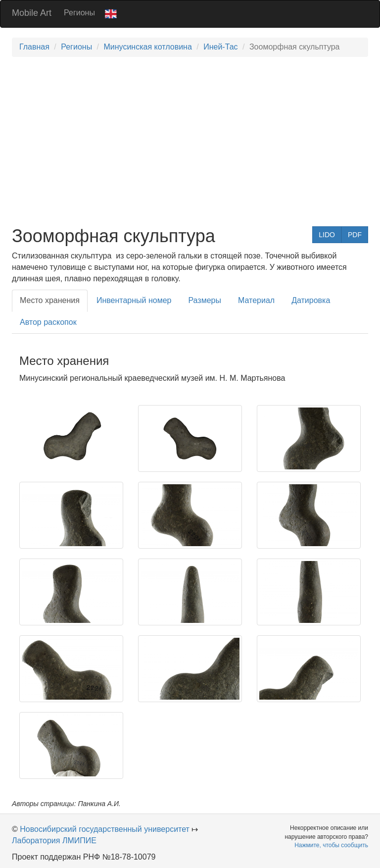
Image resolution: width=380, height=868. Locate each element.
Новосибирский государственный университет (105, 829)
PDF (355, 235)
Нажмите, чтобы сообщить (331, 845)
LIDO (327, 235)
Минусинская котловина (147, 47)
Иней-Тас (220, 47)
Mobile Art (32, 13)
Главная (34, 47)
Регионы (79, 13)
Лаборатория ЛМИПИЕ (54, 841)
